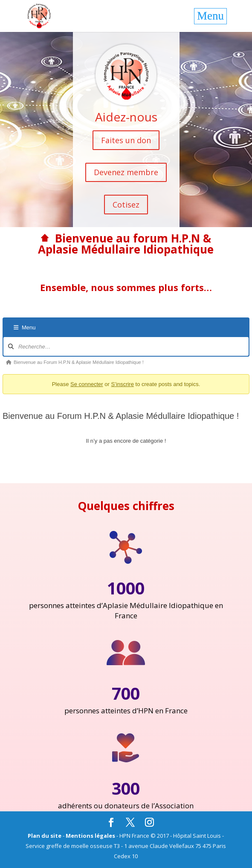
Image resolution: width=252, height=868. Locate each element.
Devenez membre (126, 172)
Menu (25, 327)
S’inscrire (122, 384)
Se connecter (87, 384)
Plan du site (45, 836)
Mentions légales (90, 836)
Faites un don (126, 140)
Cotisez (126, 205)
